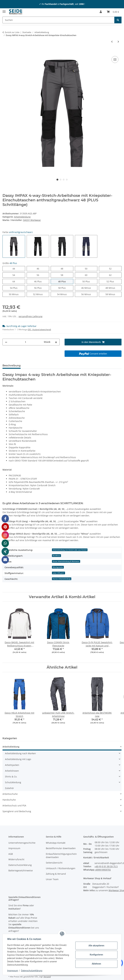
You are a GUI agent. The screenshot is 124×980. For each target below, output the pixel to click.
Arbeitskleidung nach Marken (20, 753)
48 (63, 268)
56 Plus (42, 288)
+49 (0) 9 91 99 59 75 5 (106, 866)
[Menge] (26, 342)
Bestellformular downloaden (61, 848)
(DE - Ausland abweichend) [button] (39, 330)
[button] (101, 12)
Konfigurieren (96, 955)
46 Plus (42, 281)
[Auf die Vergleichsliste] (115, 59)
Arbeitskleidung (22, 217)
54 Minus (65, 294)
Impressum (13, 971)
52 (111, 268)
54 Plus (17, 288)
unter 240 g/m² (58, 573)
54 (15, 275)
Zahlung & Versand (56, 874)
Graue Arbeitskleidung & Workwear (66, 561)
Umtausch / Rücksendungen (61, 868)
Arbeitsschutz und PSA (14, 805)
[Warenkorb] (113, 12)
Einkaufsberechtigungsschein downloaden (61, 856)
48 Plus (66, 281)
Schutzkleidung (13, 782)
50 (87, 268)
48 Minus (113, 288)
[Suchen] (58, 20)
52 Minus (41, 294)
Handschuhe (9, 800)
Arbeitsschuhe (10, 794)
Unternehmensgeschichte (22, 843)
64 (15, 281)
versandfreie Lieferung (30, 316)
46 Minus (89, 288)
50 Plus (90, 281)
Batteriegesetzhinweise (21, 870)
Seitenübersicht (54, 863)
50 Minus (17, 294)
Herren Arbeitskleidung (62, 579)
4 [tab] (67, 180)
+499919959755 (103, 870)
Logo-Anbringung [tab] (74, 366)
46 (39, 268)
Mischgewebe (58, 567)
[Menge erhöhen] (56, 342)
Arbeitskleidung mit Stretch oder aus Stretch (70, 550)
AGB (11, 854)
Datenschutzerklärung (32, 971)
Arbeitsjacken (12, 765)
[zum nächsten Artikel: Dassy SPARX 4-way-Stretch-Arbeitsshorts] (118, 42)
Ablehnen (96, 964)
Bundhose (56, 556)
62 (111, 275)
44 (15, 268)
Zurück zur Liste (12, 32)
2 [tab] (61, 180)
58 (63, 275)
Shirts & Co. (11, 777)
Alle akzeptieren (96, 946)
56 (39, 275)
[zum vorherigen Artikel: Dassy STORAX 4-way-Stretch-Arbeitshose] (112, 42)
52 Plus (114, 281)
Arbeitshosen (12, 771)
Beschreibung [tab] (12, 366)
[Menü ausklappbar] (4, 10)
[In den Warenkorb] (5, 52)
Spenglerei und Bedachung (17, 811)
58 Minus (113, 294)
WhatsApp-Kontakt (56, 843)
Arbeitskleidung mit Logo (18, 759)
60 (87, 275)
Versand (47, 977)
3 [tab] (64, 180)
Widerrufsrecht (16, 859)
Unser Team (52, 879)
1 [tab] (57, 180)
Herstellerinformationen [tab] (41, 366)
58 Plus (66, 288)
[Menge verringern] (6, 342)
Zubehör (9, 788)
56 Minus (89, 294)
